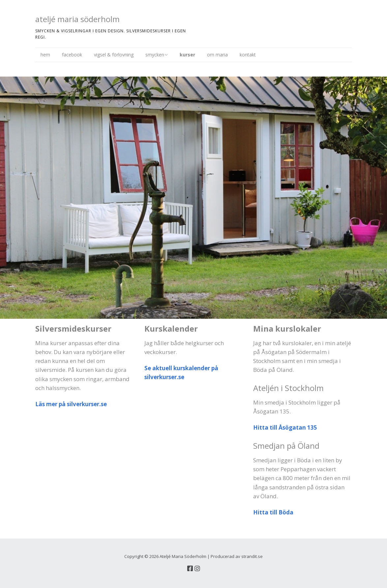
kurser (187, 55)
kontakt (248, 55)
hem (45, 55)
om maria (217, 55)
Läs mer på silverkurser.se (71, 404)
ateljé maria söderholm (77, 19)
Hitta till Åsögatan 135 (285, 427)
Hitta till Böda (273, 512)
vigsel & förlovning (114, 55)
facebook (72, 55)
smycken (155, 55)
